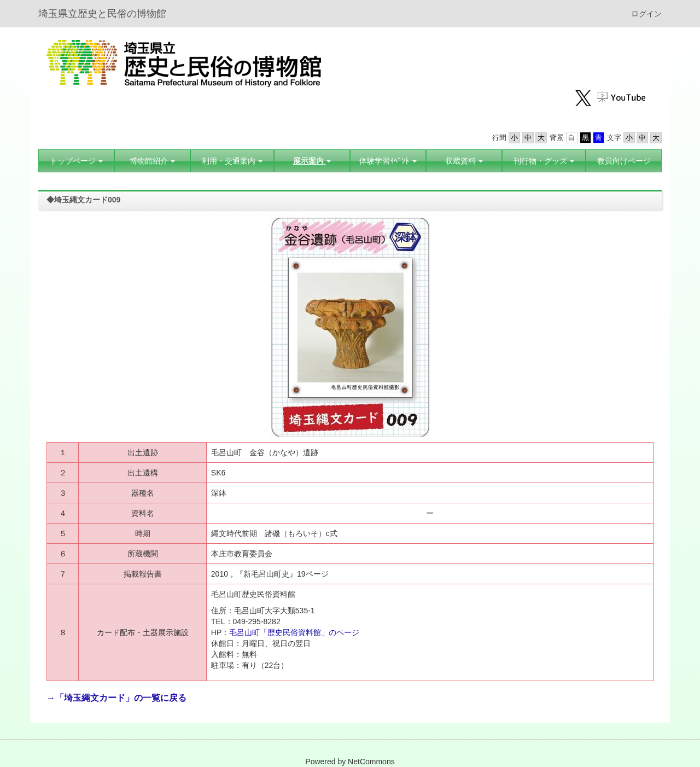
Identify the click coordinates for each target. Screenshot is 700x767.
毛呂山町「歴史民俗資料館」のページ (295, 632)
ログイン (646, 14)
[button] (152, 161)
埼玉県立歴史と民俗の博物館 (102, 14)
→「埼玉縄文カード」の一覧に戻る (116, 698)
